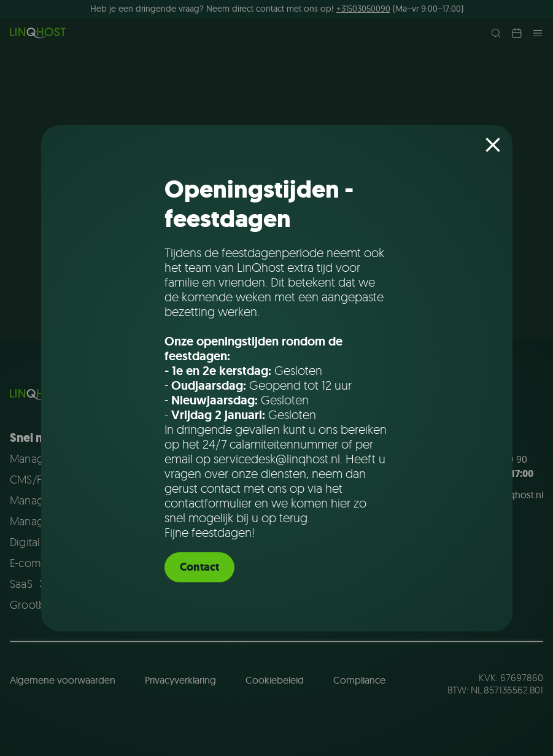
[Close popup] (493, 145)
